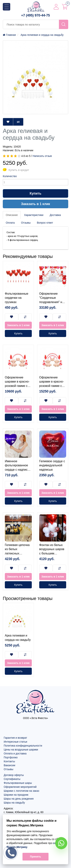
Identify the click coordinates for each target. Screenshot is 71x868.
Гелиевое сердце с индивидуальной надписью (52, 465)
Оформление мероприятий (20, 787)
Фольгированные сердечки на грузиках (17, 298)
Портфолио (11, 757)
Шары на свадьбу (14, 803)
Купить (36, 193)
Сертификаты (12, 779)
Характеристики (34, 215)
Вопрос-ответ (45, 223)
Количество (10, 176)
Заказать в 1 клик (35, 204)
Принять (35, 857)
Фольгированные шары (18, 783)
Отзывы (26, 223)
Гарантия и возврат (15, 738)
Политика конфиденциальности (23, 746)
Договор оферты (14, 775)
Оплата (10, 223)
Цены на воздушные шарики (21, 750)
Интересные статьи (15, 742)
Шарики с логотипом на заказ (21, 791)
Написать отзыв (42, 156)
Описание (12, 215)
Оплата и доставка (15, 753)
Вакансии (9, 765)
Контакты (9, 761)
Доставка (55, 215)
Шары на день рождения (19, 799)
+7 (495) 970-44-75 (36, 15)
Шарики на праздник (16, 795)
